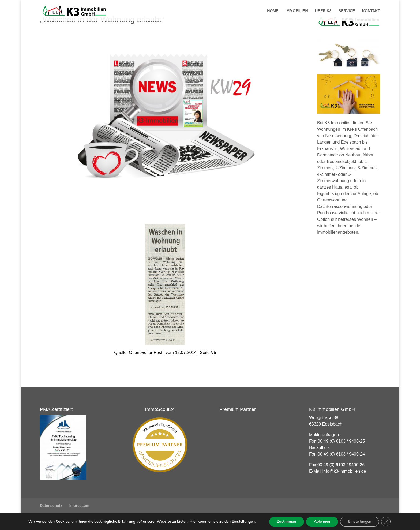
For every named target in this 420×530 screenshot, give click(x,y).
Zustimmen (286, 522)
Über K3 (323, 11)
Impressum (79, 506)
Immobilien (297, 11)
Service (347, 11)
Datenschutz (51, 506)
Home (273, 11)
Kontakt (371, 11)
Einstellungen (243, 522)
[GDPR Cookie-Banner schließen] (386, 522)
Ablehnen (322, 522)
